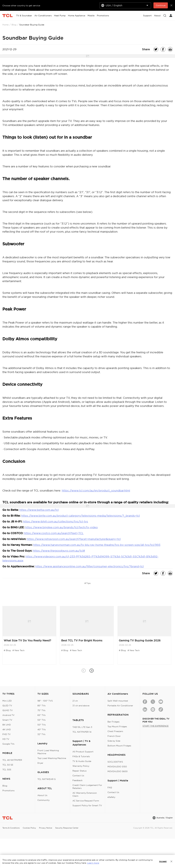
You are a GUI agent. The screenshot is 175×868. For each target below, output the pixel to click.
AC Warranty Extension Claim (85, 794)
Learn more (93, 863)
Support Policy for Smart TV (87, 805)
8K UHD (7, 725)
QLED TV (7, 706)
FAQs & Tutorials (81, 756)
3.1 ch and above (81, 706)
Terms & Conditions (11, 828)
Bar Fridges (113, 722)
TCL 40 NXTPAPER (12, 760)
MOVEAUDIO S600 (118, 771)
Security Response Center (67, 828)
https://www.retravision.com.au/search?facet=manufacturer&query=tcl (74, 539)
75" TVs (41, 710)
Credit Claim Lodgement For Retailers (87, 787)
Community (43, 800)
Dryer (40, 763)
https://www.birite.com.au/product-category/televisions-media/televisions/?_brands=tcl (81, 516)
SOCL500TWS (115, 762)
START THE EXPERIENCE (156, 726)
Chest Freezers (115, 731)
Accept (163, 861)
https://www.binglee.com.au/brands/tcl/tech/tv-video (61, 527)
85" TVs (41, 706)
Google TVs (8, 744)
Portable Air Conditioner (120, 706)
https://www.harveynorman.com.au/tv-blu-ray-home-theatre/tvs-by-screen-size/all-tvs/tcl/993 (97, 545)
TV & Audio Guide (82, 761)
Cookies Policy (29, 828)
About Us (42, 795)
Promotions (8, 791)
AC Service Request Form (86, 801)
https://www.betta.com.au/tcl (39, 510)
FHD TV (7, 734)
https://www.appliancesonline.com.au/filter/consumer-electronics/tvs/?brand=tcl (90, 566)
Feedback (77, 780)
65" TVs (41, 715)
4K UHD (7, 729)
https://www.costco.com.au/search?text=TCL (54, 533)
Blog (14, 25)
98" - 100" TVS (45, 701)
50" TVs (42, 725)
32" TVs (41, 734)
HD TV (6, 739)
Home (5, 25)
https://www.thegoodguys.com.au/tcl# (59, 551)
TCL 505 (7, 770)
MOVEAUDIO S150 (117, 767)
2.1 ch (75, 701)
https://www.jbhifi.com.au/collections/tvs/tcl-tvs (56, 522)
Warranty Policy (81, 766)
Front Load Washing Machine (48, 752)
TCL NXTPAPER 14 (82, 732)
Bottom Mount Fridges (119, 746)
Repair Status (79, 771)
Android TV (8, 715)
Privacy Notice (46, 828)
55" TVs (41, 720)
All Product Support (83, 752)
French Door (114, 736)
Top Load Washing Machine (52, 758)
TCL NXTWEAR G (47, 779)
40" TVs (42, 729)
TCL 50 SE (8, 765)
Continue (161, 5)
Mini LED (7, 701)
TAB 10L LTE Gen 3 (82, 727)
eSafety (111, 797)
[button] (92, 671)
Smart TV (7, 720)
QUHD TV (8, 710)
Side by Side (114, 741)
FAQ (110, 788)
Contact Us (78, 776)
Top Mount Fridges (117, 726)
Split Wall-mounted (118, 701)
